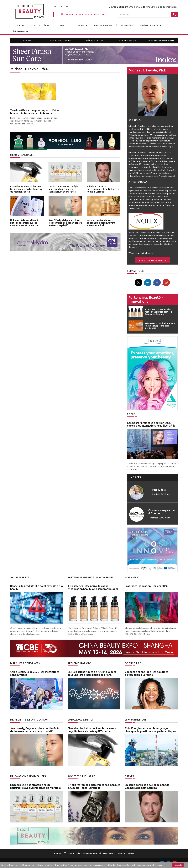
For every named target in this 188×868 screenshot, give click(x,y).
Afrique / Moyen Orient (161, 40)
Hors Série (132, 577)
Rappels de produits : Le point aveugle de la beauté (36, 587)
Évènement (19, 31)
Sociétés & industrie (81, 776)
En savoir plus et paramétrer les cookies (145, 865)
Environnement (136, 720)
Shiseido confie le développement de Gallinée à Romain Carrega (103, 189)
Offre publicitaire (89, 853)
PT (67, 7)
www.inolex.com (146, 253)
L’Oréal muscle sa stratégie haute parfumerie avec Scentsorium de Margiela (63, 189)
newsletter (109, 853)
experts (82, 25)
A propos (58, 853)
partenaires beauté (106, 25)
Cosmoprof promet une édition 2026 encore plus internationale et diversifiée (151, 424)
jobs (62, 25)
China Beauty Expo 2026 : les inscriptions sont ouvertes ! (35, 673)
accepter (178, 865)
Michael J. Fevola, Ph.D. (148, 70)
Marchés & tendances (25, 663)
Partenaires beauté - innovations (146, 299)
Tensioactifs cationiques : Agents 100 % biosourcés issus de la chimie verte (35, 112)
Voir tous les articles (152, 260)
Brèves (129, 776)
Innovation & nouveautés (28, 776)
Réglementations (80, 663)
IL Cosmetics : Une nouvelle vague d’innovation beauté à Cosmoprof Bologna (93, 587)
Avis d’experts (20, 577)
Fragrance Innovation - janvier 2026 (146, 586)
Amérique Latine (94, 40)
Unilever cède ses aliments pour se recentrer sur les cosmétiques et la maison (25, 223)
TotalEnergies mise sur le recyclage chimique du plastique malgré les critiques (150, 730)
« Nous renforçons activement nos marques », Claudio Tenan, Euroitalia (94, 786)
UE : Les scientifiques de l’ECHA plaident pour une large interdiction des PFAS (92, 673)
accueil (21, 25)
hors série (127, 25)
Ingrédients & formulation (29, 720)
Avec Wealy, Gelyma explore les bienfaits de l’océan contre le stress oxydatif (65, 223)
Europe (27, 40)
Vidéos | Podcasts (151, 25)
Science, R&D (133, 663)
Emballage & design (81, 720)
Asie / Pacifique (128, 40)
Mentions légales (126, 853)
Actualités (40, 25)
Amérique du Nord (61, 40)
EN (61, 7)
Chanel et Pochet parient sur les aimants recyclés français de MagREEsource (26, 189)
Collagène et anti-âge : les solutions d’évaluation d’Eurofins (147, 673)
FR (55, 7)
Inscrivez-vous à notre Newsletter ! (83, 14)
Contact (72, 853)
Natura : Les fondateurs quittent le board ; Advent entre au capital (101, 223)
